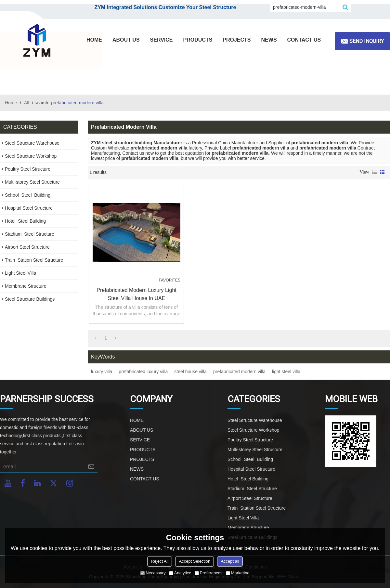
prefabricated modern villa (239, 372)
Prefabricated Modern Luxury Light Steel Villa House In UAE (136, 294)
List (374, 172)
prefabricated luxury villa (143, 372)
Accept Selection (195, 561)
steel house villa (190, 372)
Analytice (180, 573)
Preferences (209, 573)
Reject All (160, 561)
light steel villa (286, 372)
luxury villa (102, 372)
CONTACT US (304, 40)
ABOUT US (126, 40)
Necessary (153, 573)
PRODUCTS (198, 40)
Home (11, 103)
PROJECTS (237, 40)
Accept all (230, 561)
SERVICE (162, 40)
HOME (94, 40)
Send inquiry (367, 41)
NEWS (269, 40)
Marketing (238, 573)
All (27, 103)
